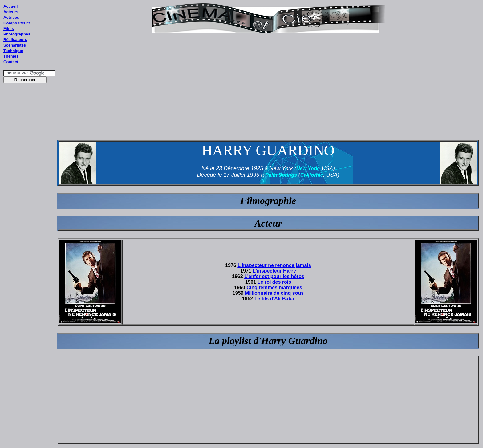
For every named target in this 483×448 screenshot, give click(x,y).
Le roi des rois (274, 282)
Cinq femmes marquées (274, 288)
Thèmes (11, 56)
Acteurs (11, 12)
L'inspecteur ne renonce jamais (274, 265)
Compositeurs (17, 23)
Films (9, 29)
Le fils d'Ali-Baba (274, 299)
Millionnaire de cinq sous (274, 293)
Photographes (17, 34)
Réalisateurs (15, 40)
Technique (13, 51)
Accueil (10, 6)
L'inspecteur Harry (274, 271)
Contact (11, 62)
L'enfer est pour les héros (274, 276)
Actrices (11, 17)
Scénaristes (15, 45)
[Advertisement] (30, 203)
